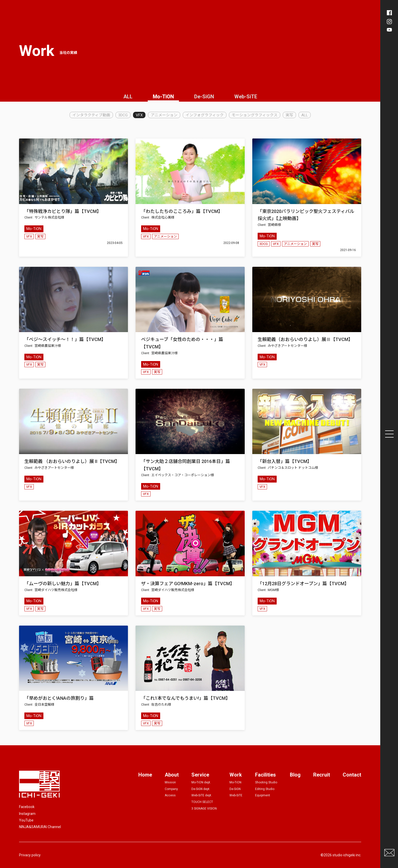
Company (171, 789)
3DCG (123, 115)
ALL (128, 97)
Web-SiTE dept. (202, 795)
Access (170, 795)
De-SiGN (204, 97)
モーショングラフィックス (255, 115)
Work (236, 775)
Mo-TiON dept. (201, 782)
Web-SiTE (246, 97)
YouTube (26, 820)
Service (200, 775)
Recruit (322, 775)
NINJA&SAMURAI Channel (40, 827)
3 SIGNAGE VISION (204, 809)
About (172, 775)
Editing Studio (265, 789)
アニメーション (164, 115)
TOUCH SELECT (202, 802)
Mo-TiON (163, 97)
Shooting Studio (266, 782)
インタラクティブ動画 (91, 115)
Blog (295, 775)
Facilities (266, 775)
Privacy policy (30, 855)
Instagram (27, 814)
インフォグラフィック (205, 115)
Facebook (27, 807)
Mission (170, 782)
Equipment (263, 795)
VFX (139, 115)
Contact (352, 775)
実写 (289, 115)
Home (145, 775)
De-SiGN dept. (201, 789)
